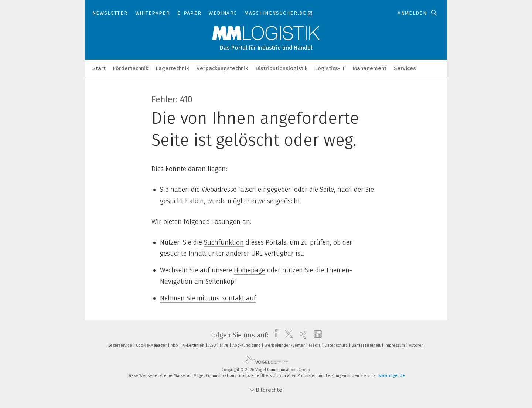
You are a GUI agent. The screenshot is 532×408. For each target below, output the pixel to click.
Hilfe (225, 345)
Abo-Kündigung (247, 345)
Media (315, 345)
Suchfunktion (224, 242)
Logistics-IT (330, 68)
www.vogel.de (392, 376)
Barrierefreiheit (367, 345)
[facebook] (274, 335)
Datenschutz (337, 345)
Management (369, 68)
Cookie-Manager (152, 345)
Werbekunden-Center (285, 345)
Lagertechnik (173, 68)
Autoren (416, 345)
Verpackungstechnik (222, 68)
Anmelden (412, 13)
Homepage (250, 270)
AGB (213, 345)
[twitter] (287, 335)
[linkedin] (316, 335)
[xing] (302, 335)
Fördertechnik (131, 68)
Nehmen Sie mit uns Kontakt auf (208, 298)
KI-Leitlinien (194, 345)
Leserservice (121, 345)
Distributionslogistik (282, 68)
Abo (175, 345)
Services (405, 68)
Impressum (395, 345)
